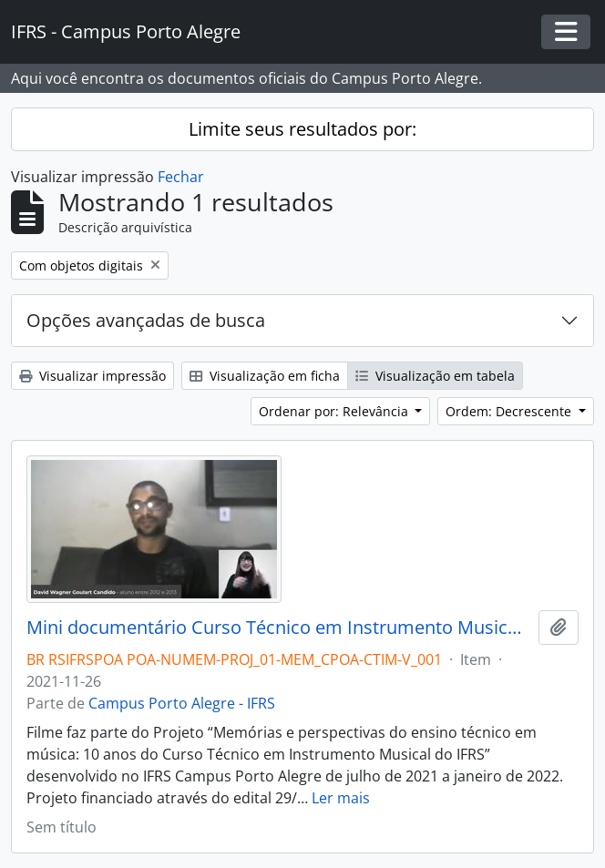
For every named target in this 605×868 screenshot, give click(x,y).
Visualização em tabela (435, 376)
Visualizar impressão (92, 376)
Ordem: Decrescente (510, 411)
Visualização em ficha (265, 376)
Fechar (181, 177)
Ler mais (341, 798)
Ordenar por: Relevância (335, 411)
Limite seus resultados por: (302, 129)
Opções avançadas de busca (146, 320)
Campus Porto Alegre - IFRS (182, 703)
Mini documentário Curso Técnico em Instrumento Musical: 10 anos (279, 628)
